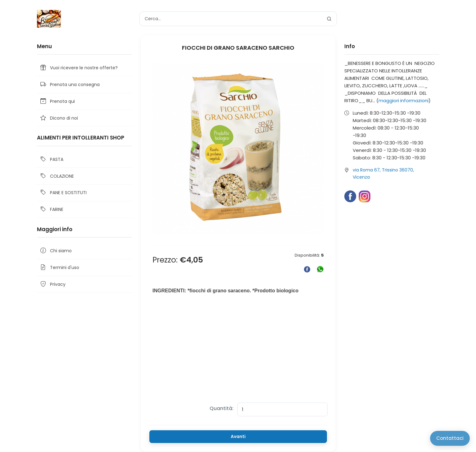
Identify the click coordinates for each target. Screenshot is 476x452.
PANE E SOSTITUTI (63, 193)
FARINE (51, 210)
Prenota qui (57, 101)
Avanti (238, 436)
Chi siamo (56, 251)
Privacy (52, 284)
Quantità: (222, 408)
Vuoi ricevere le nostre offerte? (79, 68)
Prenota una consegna (70, 85)
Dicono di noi (59, 118)
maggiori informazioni (403, 100)
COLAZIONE (57, 176)
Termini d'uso (59, 268)
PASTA (51, 160)
